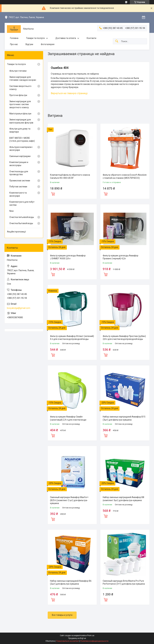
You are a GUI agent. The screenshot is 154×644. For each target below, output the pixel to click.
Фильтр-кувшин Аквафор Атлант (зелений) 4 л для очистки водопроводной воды (72, 338)
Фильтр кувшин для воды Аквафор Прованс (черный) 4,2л (121, 257)
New (12, 211)
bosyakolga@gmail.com (19, 308)
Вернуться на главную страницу (69, 93)
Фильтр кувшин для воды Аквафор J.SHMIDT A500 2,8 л (68, 257)
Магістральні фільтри (20, 114)
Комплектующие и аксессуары (19, 164)
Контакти (91, 38)
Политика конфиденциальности (94, 641)
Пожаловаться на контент (68, 641)
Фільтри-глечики (18, 71)
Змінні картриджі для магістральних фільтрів (21, 121)
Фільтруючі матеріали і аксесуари (21, 149)
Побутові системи (18, 187)
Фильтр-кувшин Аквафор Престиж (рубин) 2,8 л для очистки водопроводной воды (124, 338)
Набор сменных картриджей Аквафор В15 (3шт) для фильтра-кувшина (124, 418)
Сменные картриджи (20, 156)
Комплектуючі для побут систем (22, 203)
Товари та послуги (35, 38)
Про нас (14, 44)
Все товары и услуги (62, 615)
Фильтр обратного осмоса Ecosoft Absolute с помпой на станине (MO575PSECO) (125, 176)
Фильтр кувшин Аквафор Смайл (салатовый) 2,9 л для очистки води (68, 418)
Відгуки (29, 44)
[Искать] (117, 41)
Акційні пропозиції (16, 232)
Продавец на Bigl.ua (77, 638)
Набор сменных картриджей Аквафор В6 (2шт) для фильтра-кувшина (71, 582)
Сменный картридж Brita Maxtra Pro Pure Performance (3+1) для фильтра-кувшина (124, 582)
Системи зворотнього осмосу (20, 88)
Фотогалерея (48, 44)
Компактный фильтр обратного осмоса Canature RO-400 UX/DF (70, 176)
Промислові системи (20, 181)
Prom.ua (91, 636)
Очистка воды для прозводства (19, 173)
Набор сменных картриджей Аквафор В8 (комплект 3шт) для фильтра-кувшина (123, 499)
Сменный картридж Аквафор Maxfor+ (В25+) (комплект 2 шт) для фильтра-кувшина (69, 500)
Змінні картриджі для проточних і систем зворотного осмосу (20, 104)
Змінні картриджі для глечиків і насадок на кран (23, 79)
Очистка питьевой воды (22, 217)
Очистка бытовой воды (21, 223)
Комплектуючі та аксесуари (18, 194)
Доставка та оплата (66, 38)
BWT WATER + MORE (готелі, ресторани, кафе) (22, 140)
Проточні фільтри (18, 95)
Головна (14, 38)
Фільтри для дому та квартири (20, 130)
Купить (53, 194)
